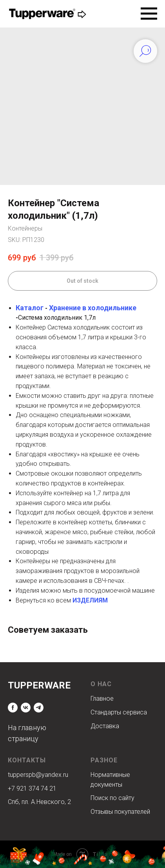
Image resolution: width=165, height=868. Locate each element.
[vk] (26, 708)
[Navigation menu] (149, 14)
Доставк (103, 726)
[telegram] (39, 708)
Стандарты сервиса (119, 712)
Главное (102, 699)
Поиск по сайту (112, 798)
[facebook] (13, 708)
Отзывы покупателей (120, 812)
